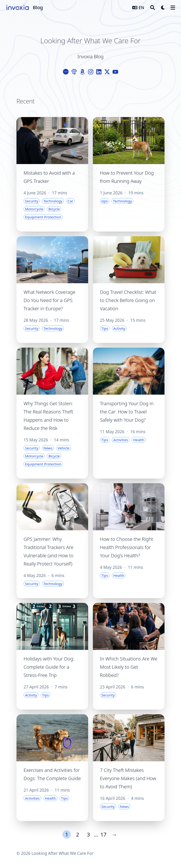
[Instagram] (91, 72)
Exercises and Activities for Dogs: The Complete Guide (52, 774)
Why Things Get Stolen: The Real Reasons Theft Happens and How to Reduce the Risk (48, 416)
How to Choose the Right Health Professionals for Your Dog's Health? (126, 547)
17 (103, 835)
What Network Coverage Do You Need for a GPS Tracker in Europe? (49, 300)
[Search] (152, 8)
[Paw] (74, 72)
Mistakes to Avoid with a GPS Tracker (49, 177)
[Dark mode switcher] (163, 8)
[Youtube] (115, 72)
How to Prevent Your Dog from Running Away (127, 177)
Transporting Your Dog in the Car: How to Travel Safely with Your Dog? (127, 412)
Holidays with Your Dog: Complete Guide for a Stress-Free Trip (49, 667)
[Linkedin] (99, 72)
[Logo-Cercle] (66, 72)
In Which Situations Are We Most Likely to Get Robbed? (129, 667)
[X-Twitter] (107, 72)
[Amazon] (82, 72)
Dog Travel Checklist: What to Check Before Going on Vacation (128, 300)
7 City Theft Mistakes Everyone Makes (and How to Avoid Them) (128, 778)
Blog (38, 7)
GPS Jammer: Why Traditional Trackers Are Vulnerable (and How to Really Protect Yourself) (49, 551)
